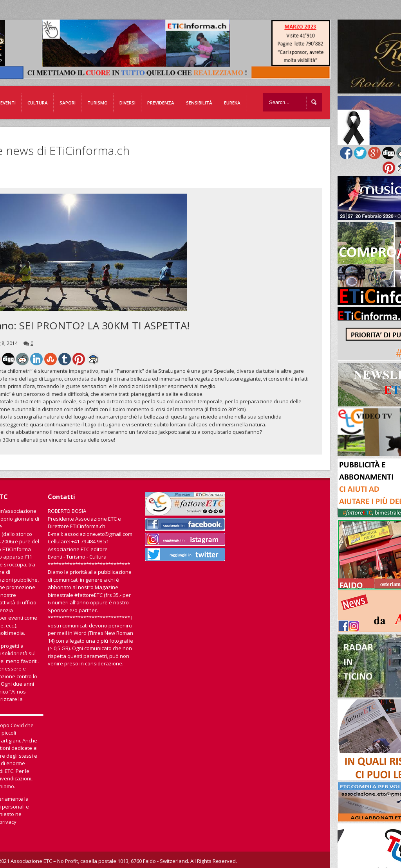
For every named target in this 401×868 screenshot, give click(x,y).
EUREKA (232, 103)
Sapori (68, 103)
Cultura (38, 103)
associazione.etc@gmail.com (98, 534)
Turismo (98, 103)
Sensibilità (199, 103)
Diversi (127, 103)
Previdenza (161, 103)
